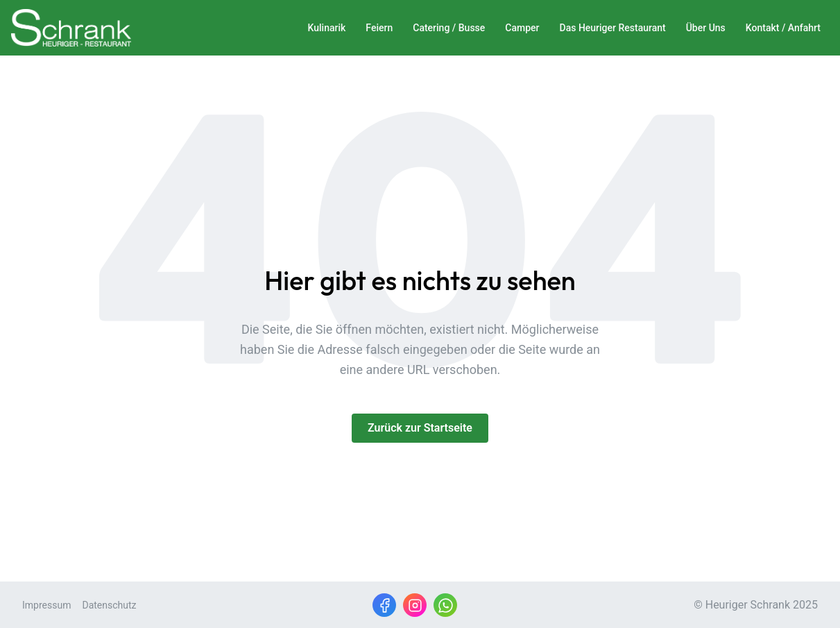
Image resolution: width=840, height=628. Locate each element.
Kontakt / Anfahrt (783, 28)
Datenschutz (109, 605)
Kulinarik (327, 28)
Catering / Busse (449, 28)
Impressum (46, 605)
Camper (522, 28)
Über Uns (706, 28)
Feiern (379, 28)
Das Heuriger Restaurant (613, 28)
